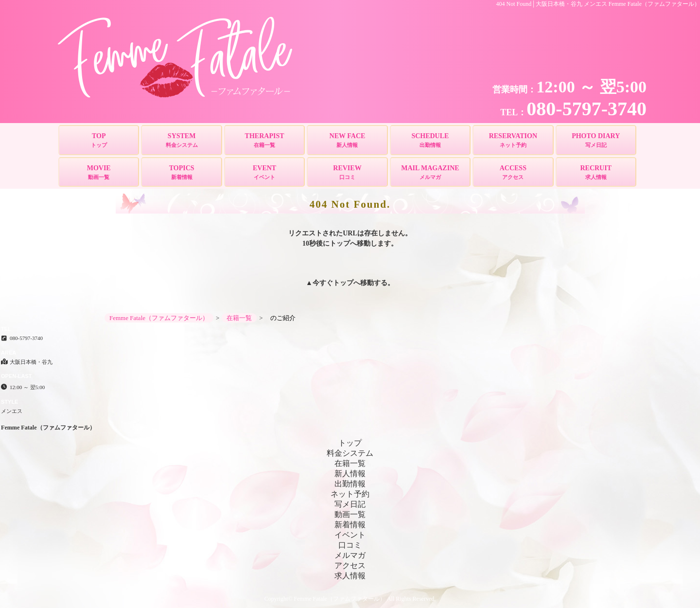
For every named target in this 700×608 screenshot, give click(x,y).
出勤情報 (350, 484)
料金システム (350, 453)
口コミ (350, 545)
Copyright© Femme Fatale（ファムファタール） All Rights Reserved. (350, 599)
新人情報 (350, 474)
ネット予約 (350, 494)
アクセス (350, 565)
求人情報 (350, 576)
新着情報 (350, 525)
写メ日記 (350, 504)
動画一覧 (350, 514)
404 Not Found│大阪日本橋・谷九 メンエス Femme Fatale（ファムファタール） (598, 4)
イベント (350, 535)
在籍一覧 (350, 463)
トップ (343, 283)
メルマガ (350, 555)
